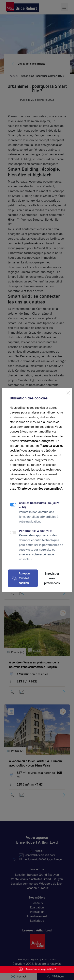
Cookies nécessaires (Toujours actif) (39, 505)
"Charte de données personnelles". (40, 489)
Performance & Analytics (36, 531)
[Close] (68, 392)
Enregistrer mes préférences (52, 578)
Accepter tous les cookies (21, 578)
